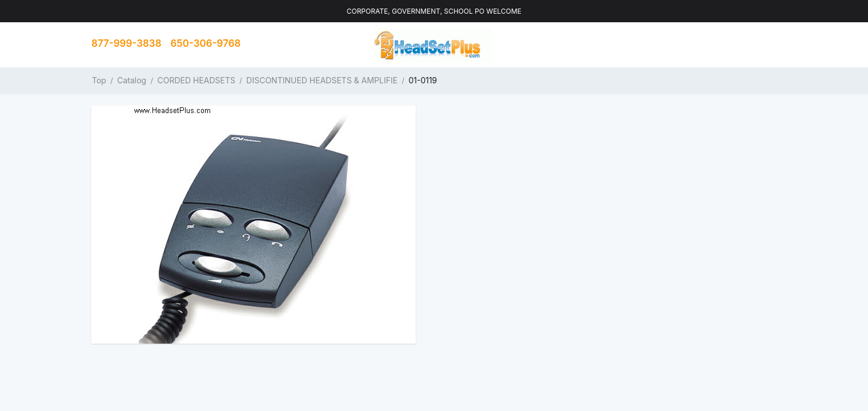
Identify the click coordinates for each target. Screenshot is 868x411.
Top (99, 80)
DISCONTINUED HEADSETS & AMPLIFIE (322, 80)
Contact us (739, 45)
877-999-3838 (126, 43)
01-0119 (423, 80)
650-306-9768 (206, 43)
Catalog (132, 80)
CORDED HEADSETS (197, 80)
